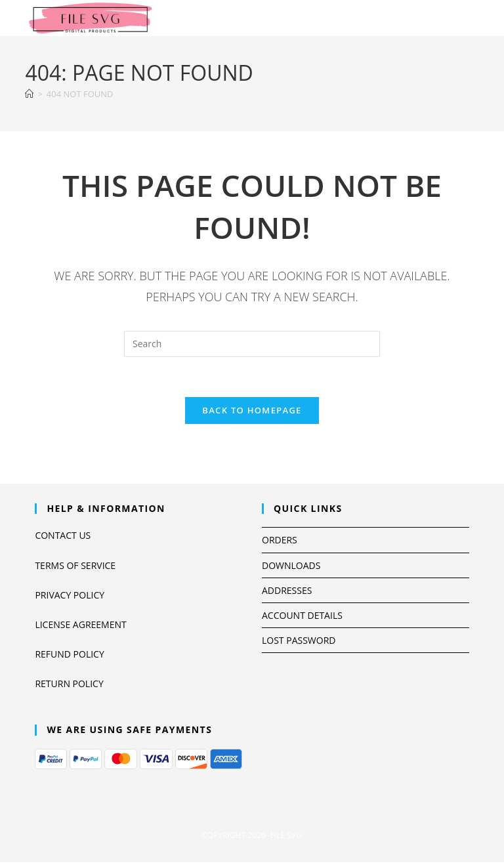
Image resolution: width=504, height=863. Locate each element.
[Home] (29, 94)
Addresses (287, 590)
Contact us (63, 535)
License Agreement (80, 624)
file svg (286, 835)
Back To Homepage (252, 410)
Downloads (291, 565)
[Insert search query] (252, 344)
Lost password (299, 640)
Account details (302, 615)
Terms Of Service (75, 565)
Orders (280, 540)
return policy (69, 684)
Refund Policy (69, 654)
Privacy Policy (70, 595)
